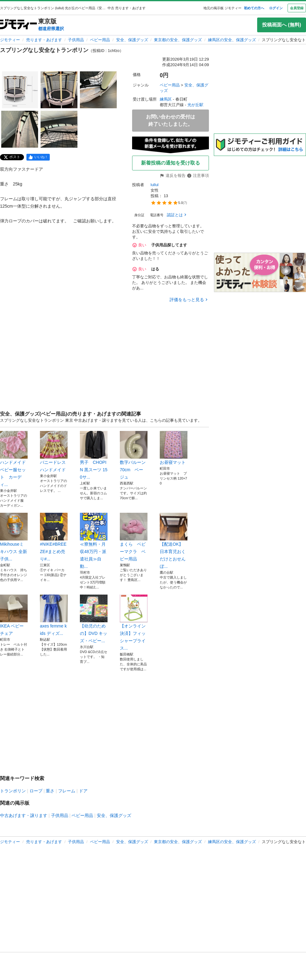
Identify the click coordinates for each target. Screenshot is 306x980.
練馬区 (166, 99)
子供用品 (76, 40)
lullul (155, 185)
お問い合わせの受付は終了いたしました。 (171, 120)
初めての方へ (254, 8)
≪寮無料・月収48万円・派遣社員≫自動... (94, 541)
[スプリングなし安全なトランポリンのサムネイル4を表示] (20, 129)
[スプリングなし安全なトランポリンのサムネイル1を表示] (20, 90)
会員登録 (297, 8)
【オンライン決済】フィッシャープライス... (134, 623)
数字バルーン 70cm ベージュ (134, 455)
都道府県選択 (51, 29)
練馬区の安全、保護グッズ (232, 40)
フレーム (67, 791)
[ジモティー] (18, 25)
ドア (83, 791)
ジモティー (10, 40)
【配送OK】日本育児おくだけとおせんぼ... (174, 541)
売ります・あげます (44, 40)
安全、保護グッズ (132, 40)
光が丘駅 (195, 105)
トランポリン (13, 791)
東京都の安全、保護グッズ (178, 40)
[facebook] (38, 157)
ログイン (276, 8)
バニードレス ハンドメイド (54, 452)
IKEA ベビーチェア (14, 615)
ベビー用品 (100, 40)
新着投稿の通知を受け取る (171, 163)
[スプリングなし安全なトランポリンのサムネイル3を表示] (98, 90)
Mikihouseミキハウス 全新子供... (14, 537)
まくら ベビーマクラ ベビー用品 (134, 537)
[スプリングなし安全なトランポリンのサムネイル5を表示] (59, 129)
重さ (50, 791)
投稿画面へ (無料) (282, 25)
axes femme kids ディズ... (54, 615)
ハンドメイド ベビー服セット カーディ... (14, 459)
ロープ (36, 791)
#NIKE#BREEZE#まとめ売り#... (54, 537)
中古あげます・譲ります (24, 815)
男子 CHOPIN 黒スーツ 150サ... (94, 455)
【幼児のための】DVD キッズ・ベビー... (94, 619)
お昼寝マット (174, 448)
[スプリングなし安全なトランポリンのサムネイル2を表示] (59, 90)
